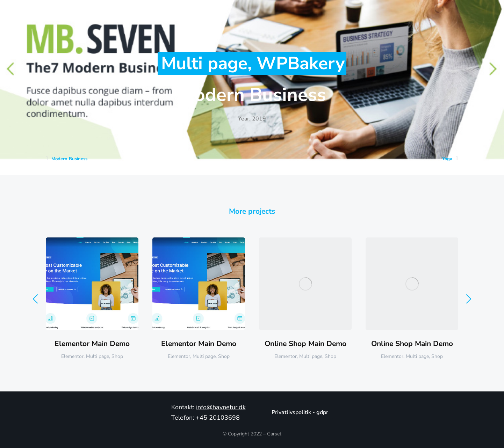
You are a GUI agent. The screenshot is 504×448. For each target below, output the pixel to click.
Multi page (204, 63)
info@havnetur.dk (221, 407)
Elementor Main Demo (92, 344)
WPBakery (301, 63)
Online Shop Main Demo (305, 344)
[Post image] (92, 284)
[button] (35, 299)
